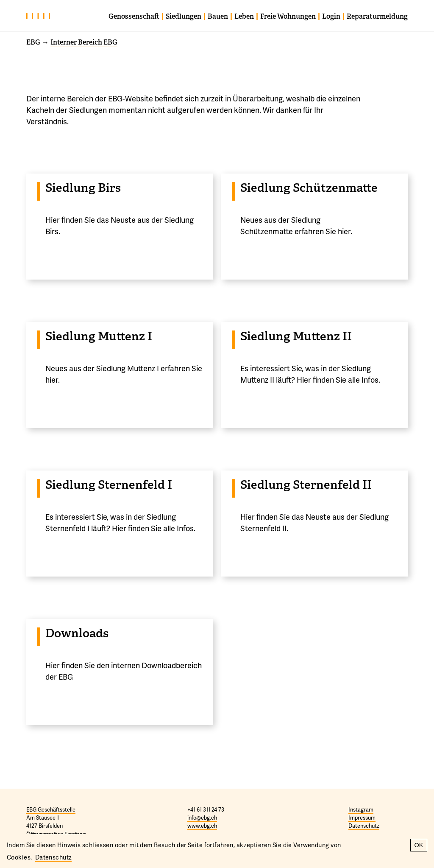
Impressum (362, 818)
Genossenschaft (134, 16)
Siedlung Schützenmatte (309, 188)
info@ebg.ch (202, 818)
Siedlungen (184, 16)
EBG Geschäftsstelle (51, 809)
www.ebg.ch (202, 826)
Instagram (361, 809)
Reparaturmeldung (377, 16)
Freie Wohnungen (288, 16)
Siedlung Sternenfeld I (109, 485)
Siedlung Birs (83, 188)
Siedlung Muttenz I (99, 336)
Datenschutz (364, 826)
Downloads (77, 633)
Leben (244, 16)
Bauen (218, 16)
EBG (33, 42)
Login (331, 16)
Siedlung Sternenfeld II (306, 485)
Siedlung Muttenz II (296, 336)
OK (419, 845)
